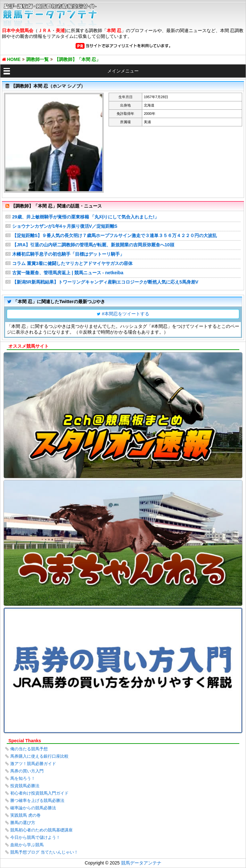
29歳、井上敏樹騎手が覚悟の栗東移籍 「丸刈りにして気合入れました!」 (86, 217)
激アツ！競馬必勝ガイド (33, 764)
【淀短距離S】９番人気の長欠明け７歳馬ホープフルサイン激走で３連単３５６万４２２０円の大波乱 (115, 235)
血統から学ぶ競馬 (27, 845)
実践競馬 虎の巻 (25, 815)
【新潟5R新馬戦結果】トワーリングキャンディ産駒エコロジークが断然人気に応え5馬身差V (105, 282)
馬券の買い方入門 (27, 771)
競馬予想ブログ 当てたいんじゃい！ (44, 852)
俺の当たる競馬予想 (29, 749)
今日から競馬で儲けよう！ (35, 837)
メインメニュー (123, 71)
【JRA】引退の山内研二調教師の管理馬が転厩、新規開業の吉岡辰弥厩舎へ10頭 (93, 245)
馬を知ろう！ (23, 778)
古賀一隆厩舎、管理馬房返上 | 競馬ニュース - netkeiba (68, 273)
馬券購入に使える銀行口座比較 (39, 756)
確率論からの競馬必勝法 (33, 808)
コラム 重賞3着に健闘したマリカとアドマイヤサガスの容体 (72, 263)
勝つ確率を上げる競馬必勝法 (37, 800)
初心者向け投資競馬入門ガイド (39, 793)
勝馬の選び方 (23, 823)
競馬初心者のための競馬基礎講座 (41, 830)
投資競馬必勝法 (25, 786)
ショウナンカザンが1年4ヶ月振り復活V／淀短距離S (65, 226)
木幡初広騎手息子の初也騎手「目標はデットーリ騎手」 (68, 254)
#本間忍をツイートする (126, 314)
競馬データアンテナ (141, 863)
